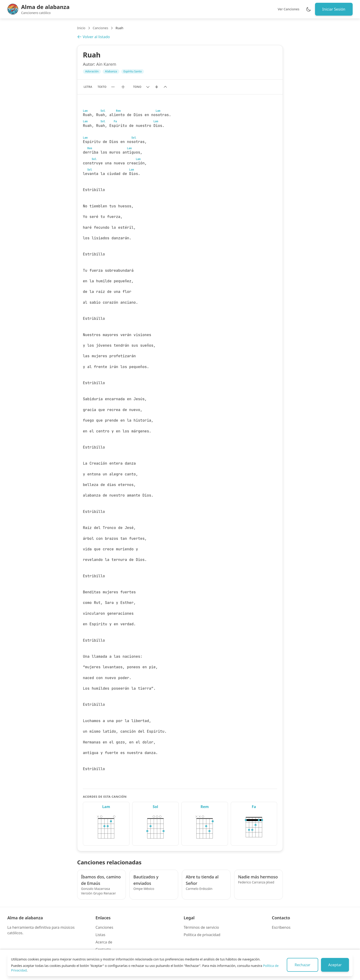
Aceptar (335, 965)
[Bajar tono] (148, 87)
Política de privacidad (202, 935)
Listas (100, 935)
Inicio (81, 28)
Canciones (100, 28)
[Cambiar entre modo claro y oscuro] (309, 9)
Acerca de (104, 942)
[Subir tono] (165, 87)
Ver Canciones (288, 9)
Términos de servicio (201, 927)
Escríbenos (281, 927)
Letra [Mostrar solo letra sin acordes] (88, 87)
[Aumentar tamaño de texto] (123, 87)
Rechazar (302, 965)
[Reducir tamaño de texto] (113, 87)
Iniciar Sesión (334, 9)
